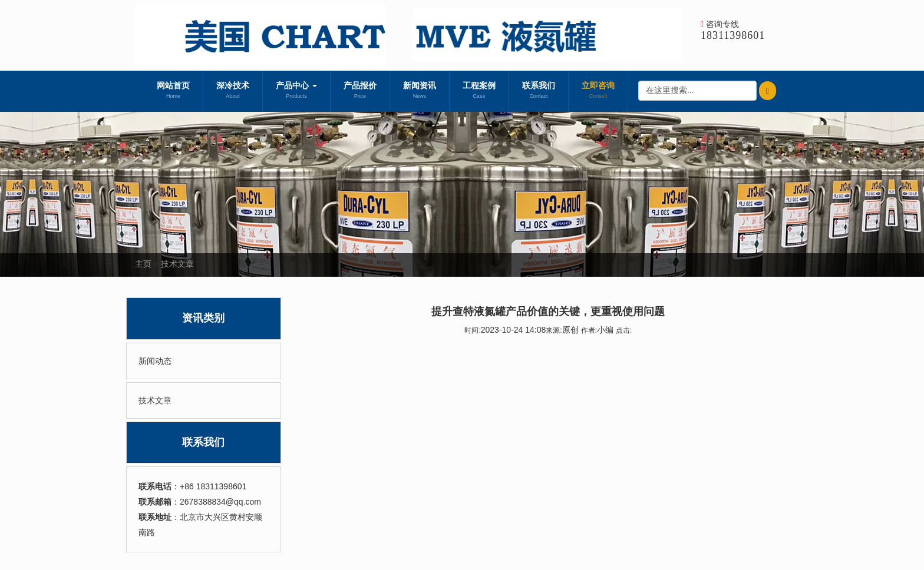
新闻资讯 (420, 91)
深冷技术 (233, 91)
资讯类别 (203, 318)
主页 (143, 264)
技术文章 (177, 264)
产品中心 (296, 91)
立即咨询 (598, 91)
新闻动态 (155, 361)
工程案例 (479, 91)
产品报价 (360, 91)
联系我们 (539, 91)
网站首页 (173, 91)
